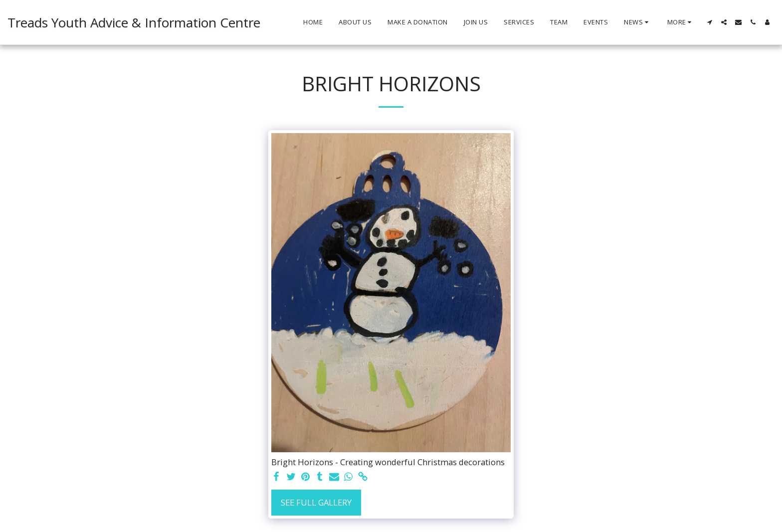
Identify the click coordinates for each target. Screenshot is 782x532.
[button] (638, 22)
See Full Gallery (316, 502)
